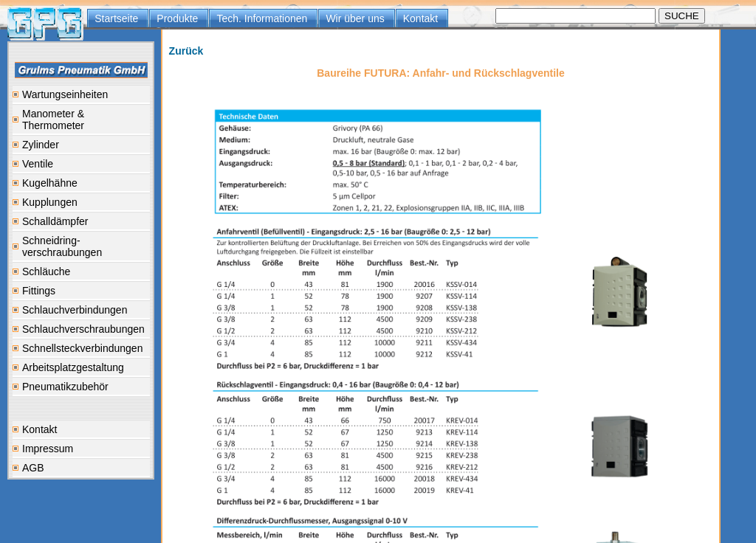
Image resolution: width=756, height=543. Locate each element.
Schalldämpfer (55, 221)
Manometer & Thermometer (53, 120)
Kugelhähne (50, 183)
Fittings (39, 291)
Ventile (38, 164)
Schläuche (46, 271)
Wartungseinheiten (65, 94)
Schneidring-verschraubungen (62, 246)
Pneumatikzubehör (65, 387)
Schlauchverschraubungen (83, 329)
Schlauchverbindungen (75, 310)
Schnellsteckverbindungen (82, 348)
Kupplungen (50, 202)
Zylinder (41, 145)
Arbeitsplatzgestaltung (73, 367)
